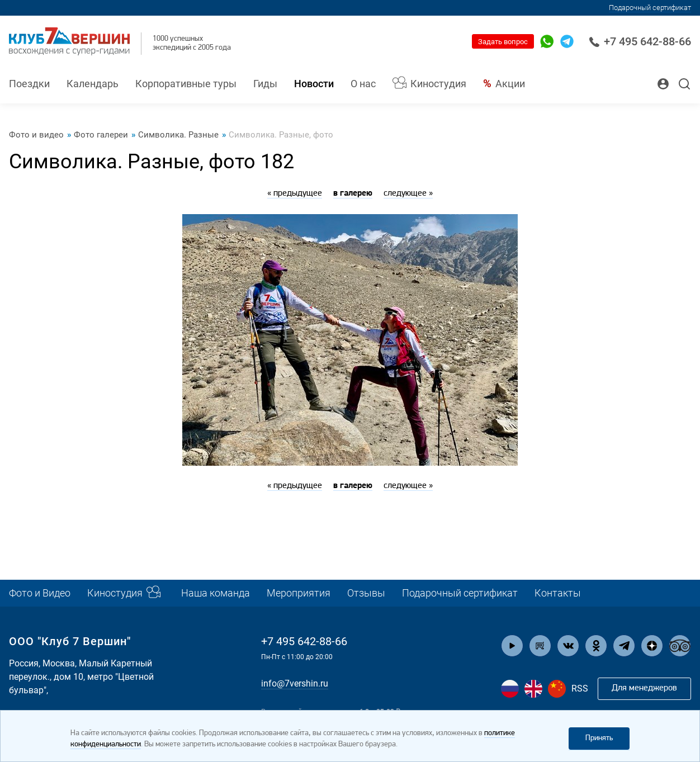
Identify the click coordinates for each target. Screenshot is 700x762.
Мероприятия (299, 593)
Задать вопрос (503, 42)
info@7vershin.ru (295, 683)
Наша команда (216, 593)
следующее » (408, 193)
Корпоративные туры (186, 84)
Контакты (558, 593)
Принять (599, 738)
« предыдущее (295, 193)
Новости (314, 84)
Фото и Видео (40, 593)
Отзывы (366, 593)
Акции (510, 84)
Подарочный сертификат (650, 8)
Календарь (93, 84)
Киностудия (438, 84)
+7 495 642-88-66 (640, 41)
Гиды (265, 84)
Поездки (29, 84)
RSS (580, 688)
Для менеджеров (644, 688)
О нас (363, 84)
